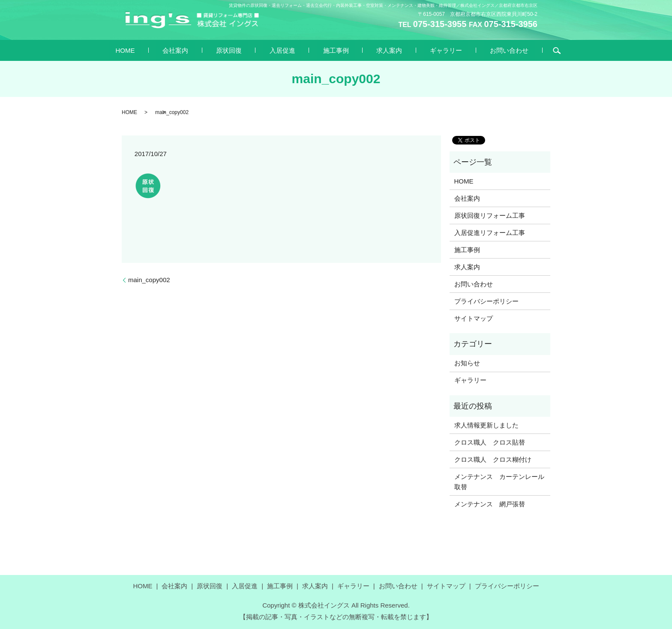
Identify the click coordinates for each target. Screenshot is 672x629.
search (507, 51)
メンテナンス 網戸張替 (490, 504)
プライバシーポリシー (486, 301)
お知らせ (467, 363)
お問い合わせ (466, 50)
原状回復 (247, 50)
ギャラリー (415, 50)
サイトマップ (474, 318)
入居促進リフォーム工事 (490, 233)
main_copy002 (149, 280)
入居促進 (288, 50)
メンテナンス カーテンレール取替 (499, 482)
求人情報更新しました (486, 425)
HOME (168, 50)
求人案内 (371, 50)
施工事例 (330, 50)
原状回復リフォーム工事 (490, 215)
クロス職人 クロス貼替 (490, 442)
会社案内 (206, 50)
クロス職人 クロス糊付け (493, 459)
